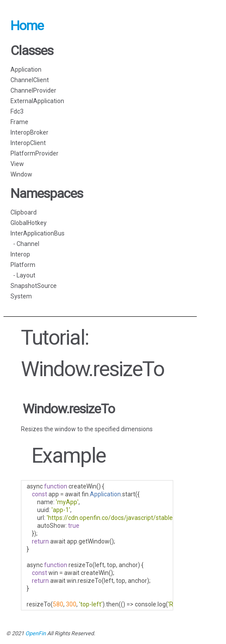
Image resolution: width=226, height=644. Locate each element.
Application (26, 69)
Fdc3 (17, 111)
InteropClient (28, 143)
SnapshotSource (34, 286)
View (17, 164)
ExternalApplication (37, 101)
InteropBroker (29, 132)
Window (21, 174)
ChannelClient (30, 80)
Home (27, 26)
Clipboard (24, 212)
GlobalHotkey (29, 223)
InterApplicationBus (38, 233)
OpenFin (36, 633)
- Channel (25, 244)
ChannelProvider (33, 90)
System (21, 296)
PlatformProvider (34, 153)
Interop (20, 254)
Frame (19, 122)
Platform (23, 265)
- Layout (23, 275)
